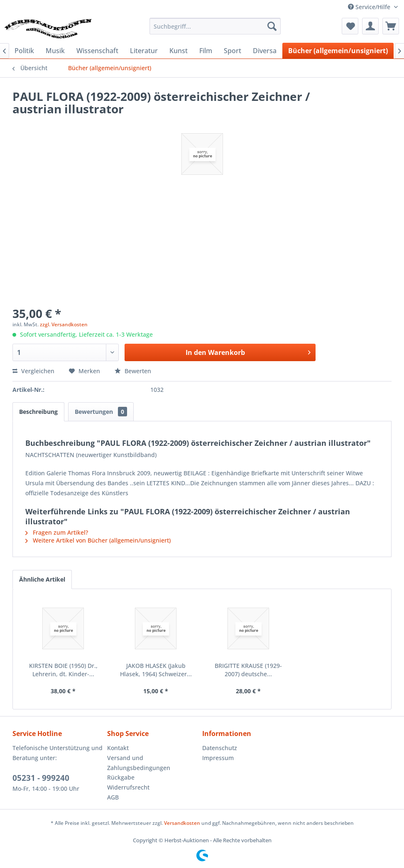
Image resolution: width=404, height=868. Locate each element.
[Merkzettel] (350, 26)
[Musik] (55, 51)
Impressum (218, 758)
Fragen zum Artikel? (57, 532)
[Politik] (24, 51)
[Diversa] (265, 51)
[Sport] (233, 51)
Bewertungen (101, 412)
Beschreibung (38, 412)
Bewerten (133, 371)
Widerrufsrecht (128, 787)
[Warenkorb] (391, 26)
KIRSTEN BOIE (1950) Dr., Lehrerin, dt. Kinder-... (63, 670)
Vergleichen (33, 371)
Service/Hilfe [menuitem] (370, 7)
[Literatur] (144, 51)
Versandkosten (182, 823)
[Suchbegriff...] (215, 26)
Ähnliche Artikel (42, 579)
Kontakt (118, 748)
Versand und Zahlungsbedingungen (139, 763)
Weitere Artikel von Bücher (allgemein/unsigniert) (98, 540)
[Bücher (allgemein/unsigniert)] (338, 51)
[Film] (206, 51)
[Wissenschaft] (97, 51)
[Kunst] (179, 51)
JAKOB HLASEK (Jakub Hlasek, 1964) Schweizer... (156, 670)
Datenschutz (220, 748)
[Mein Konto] (370, 26)
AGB (113, 797)
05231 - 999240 (41, 778)
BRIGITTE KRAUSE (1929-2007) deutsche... (248, 670)
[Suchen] (272, 26)
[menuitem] (215, 26)
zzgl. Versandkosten (64, 324)
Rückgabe (121, 777)
